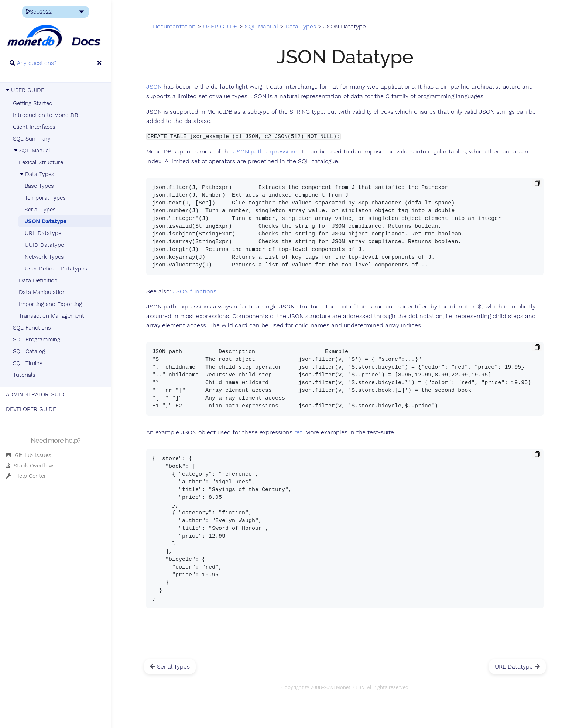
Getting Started (33, 103)
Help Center (26, 476)
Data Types (37, 174)
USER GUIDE (25, 90)
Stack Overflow (30, 466)
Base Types (39, 186)
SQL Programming (37, 339)
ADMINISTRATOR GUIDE (37, 394)
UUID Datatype (44, 245)
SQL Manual (32, 151)
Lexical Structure (41, 162)
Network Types (44, 257)
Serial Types (40, 210)
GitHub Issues (29, 455)
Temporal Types (45, 198)
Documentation (174, 27)
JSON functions (195, 291)
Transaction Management (52, 316)
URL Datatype (43, 233)
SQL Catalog (29, 351)
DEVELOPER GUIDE (31, 409)
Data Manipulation (42, 292)
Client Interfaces (34, 127)
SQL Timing (28, 363)
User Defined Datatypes (56, 269)
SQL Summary (32, 139)
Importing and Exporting (50, 304)
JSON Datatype (46, 221)
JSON (154, 87)
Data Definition (38, 280)
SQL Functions (32, 328)
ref (298, 432)
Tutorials (24, 375)
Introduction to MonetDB (45, 115)
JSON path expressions (266, 152)
